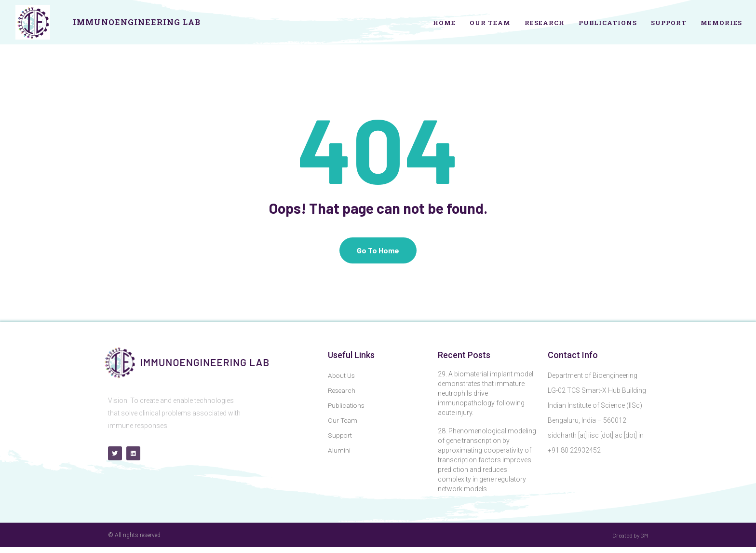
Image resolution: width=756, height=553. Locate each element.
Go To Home (378, 256)
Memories (721, 23)
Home (444, 23)
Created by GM (630, 541)
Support (669, 23)
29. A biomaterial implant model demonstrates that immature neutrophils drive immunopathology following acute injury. (486, 399)
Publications (608, 23)
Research (545, 23)
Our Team (490, 23)
